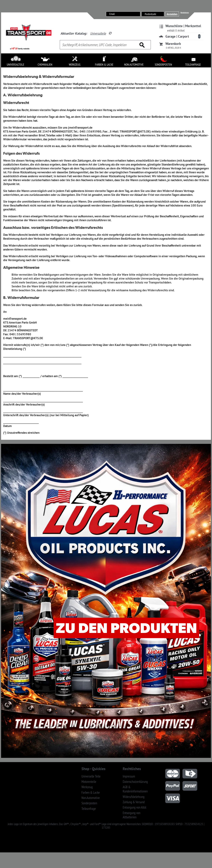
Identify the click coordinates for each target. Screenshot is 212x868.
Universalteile (98, 33)
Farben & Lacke (91, 792)
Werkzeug (87, 787)
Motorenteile (89, 782)
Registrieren (185, 13)
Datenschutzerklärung (135, 782)
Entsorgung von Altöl (134, 807)
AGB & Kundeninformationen (135, 789)
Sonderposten (89, 803)
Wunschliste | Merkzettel (183, 26)
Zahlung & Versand (134, 802)
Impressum (129, 776)
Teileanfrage (89, 809)
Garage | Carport (177, 36)
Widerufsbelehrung (134, 797)
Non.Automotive (91, 798)
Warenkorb (173, 44)
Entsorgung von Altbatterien (132, 815)
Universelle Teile (91, 776)
